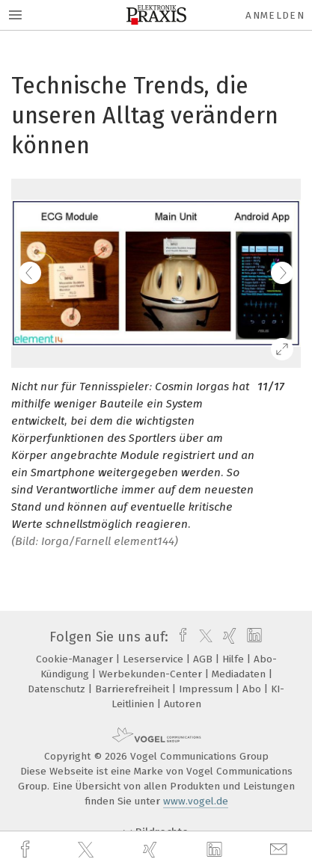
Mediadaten (240, 674)
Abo (253, 689)
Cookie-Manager (76, 659)
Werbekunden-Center (152, 674)
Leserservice (155, 659)
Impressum (207, 689)
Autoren (183, 704)
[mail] (281, 850)
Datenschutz (58, 689)
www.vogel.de (196, 801)
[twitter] (88, 850)
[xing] (152, 850)
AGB (204, 659)
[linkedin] (216, 850)
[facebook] (27, 850)
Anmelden (275, 15)
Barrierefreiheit (134, 689)
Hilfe (235, 659)
